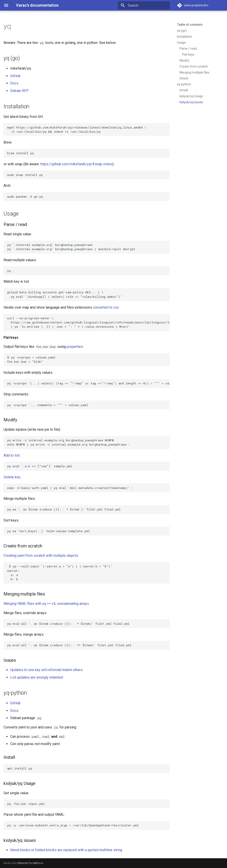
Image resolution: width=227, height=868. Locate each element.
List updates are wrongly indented (37, 677)
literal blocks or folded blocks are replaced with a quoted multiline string (66, 850)
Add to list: (12, 455)
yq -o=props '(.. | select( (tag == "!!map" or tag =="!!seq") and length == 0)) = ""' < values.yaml (88, 383)
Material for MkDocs (30, 863)
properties (75, 347)
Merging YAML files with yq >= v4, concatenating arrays (46, 604)
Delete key (12, 477)
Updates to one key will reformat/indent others (46, 670)
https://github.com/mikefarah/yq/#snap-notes (76, 164)
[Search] (144, 5)
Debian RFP (19, 91)
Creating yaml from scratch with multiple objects (41, 556)
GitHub (15, 76)
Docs (14, 83)
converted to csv (106, 307)
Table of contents (190, 25)
